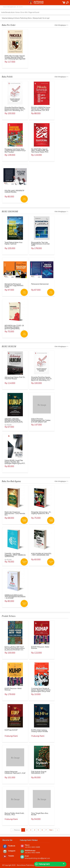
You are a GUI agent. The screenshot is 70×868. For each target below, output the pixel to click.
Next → (52, 830)
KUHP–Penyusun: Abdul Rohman (13, 689)
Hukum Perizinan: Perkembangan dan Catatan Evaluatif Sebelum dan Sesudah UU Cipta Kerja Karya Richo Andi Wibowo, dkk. (41, 422)
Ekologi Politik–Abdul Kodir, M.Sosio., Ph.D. (14, 814)
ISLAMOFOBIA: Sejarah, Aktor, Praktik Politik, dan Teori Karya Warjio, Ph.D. (40, 151)
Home (17, 12)
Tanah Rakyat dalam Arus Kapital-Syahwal (14, 243)
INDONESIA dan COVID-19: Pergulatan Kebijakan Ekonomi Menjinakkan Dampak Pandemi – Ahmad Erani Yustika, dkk (14, 329)
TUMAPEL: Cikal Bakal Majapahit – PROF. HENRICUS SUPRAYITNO (15, 555)
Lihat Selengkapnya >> (61, 25)
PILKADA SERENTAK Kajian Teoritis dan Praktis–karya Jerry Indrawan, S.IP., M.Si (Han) (41, 110)
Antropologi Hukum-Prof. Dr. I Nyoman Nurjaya (15, 378)
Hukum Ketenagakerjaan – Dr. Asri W (13, 7)
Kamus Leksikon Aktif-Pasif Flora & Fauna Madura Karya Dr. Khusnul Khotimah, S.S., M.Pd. (15, 649)
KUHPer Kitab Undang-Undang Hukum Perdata (40, 731)
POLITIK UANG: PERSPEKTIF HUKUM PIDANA (14, 191)
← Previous (16, 830)
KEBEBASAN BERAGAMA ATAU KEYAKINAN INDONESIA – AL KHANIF (15, 597)
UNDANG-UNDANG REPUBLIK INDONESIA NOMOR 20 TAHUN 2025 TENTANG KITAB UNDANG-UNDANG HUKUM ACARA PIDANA (14, 422)
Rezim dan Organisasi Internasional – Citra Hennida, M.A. (15, 514)
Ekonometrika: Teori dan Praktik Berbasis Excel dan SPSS (40, 244)
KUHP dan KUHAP (11, 730)
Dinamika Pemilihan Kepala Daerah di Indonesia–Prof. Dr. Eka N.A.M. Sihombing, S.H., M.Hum (15, 110)
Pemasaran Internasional (40, 284)
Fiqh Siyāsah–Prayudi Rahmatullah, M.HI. (39, 772)
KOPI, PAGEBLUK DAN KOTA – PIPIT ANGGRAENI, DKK (41, 554)
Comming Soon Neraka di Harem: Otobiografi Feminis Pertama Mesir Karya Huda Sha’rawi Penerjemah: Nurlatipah (41, 691)
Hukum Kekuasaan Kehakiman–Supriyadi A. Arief (15, 772)
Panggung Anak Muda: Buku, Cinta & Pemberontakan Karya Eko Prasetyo (15, 151)
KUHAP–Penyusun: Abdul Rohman (40, 648)
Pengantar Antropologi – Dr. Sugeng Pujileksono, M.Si (41, 513)
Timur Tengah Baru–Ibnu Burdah (40, 814)
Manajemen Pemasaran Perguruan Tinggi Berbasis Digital (14, 286)
